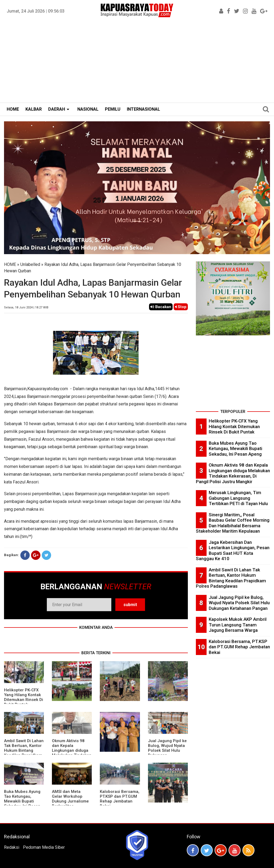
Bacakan (161, 307)
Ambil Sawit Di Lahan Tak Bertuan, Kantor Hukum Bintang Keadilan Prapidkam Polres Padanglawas (24, 750)
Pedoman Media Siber (44, 847)
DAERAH (57, 109)
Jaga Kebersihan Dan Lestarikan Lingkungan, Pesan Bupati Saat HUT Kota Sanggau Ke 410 (233, 551)
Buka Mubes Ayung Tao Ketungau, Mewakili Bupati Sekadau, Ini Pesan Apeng (22, 801)
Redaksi (12, 847)
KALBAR (34, 109)
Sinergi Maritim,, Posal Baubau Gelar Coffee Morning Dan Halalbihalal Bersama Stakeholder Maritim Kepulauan (233, 523)
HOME (13, 109)
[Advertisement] (137, 63)
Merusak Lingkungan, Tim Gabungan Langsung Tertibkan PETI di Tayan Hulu (238, 498)
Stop (181, 307)
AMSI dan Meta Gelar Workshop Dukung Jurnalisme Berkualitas (70, 799)
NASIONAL (88, 109)
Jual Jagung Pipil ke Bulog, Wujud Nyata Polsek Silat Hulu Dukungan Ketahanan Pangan (167, 750)
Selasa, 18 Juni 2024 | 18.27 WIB (26, 307)
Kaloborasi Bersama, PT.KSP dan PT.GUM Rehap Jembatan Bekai (120, 799)
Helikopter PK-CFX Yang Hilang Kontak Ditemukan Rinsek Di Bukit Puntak (24, 697)
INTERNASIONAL (143, 109)
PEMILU (113, 109)
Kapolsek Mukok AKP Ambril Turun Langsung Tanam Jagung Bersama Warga (238, 625)
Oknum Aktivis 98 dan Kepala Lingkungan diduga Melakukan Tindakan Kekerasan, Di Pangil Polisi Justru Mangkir (233, 473)
